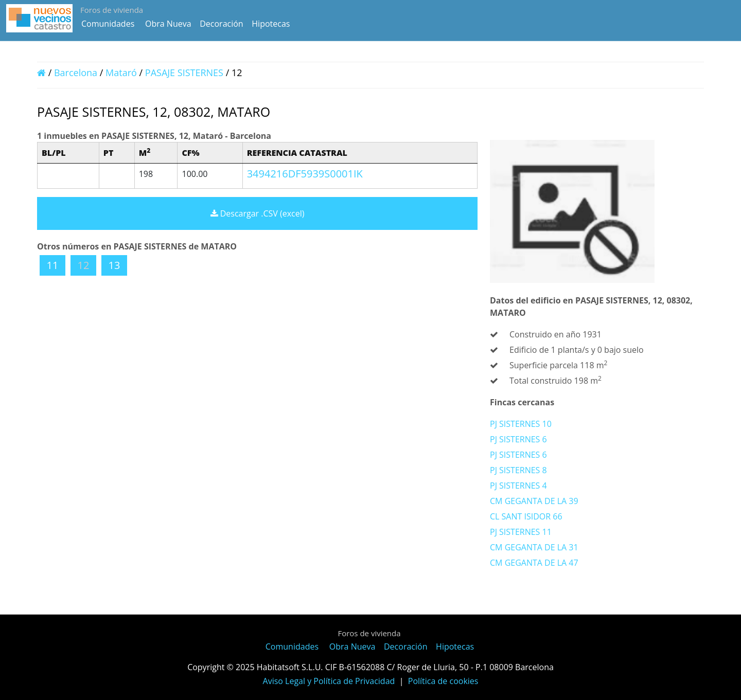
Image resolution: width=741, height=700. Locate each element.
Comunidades (108, 24)
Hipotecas (271, 24)
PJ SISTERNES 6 (518, 439)
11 (53, 265)
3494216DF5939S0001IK (305, 174)
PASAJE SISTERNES (186, 73)
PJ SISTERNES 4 (518, 486)
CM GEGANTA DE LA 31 (534, 547)
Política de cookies (443, 681)
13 (114, 265)
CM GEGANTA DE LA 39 (534, 501)
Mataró (121, 73)
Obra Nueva (168, 24)
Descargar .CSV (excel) (258, 213)
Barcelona (76, 73)
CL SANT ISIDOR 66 (526, 516)
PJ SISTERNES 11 (521, 532)
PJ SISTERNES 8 (518, 470)
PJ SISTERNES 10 (521, 424)
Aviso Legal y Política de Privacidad (329, 681)
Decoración (221, 24)
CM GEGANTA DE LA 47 (534, 563)
